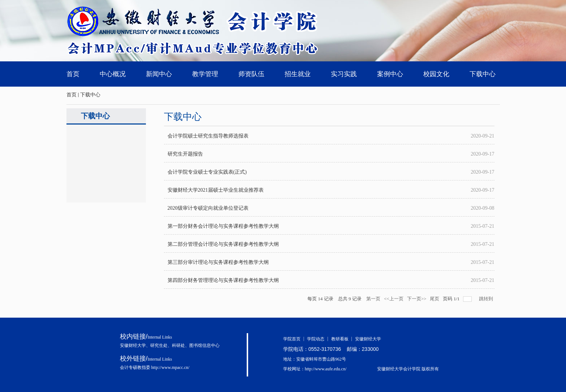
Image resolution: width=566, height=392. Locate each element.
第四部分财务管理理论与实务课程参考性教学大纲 (223, 280)
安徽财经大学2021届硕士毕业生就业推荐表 (216, 190)
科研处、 (181, 345)
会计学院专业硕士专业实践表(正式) (207, 172)
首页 (72, 95)
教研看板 (343, 339)
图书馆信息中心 (204, 345)
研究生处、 (161, 345)
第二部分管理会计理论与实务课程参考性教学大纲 (223, 244)
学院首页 (295, 339)
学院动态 (319, 339)
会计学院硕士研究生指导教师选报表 (208, 136)
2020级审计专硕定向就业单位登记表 (208, 208)
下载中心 (90, 95)
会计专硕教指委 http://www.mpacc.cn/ (155, 367)
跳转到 (487, 299)
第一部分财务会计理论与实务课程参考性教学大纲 (223, 226)
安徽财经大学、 (135, 345)
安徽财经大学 (368, 339)
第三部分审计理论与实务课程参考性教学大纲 (218, 262)
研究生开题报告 (185, 154)
